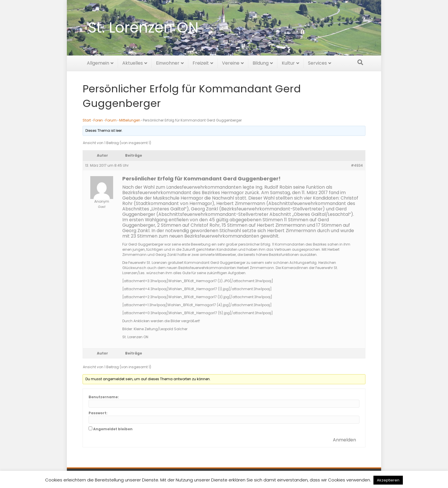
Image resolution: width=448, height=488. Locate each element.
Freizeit (201, 62)
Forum (111, 120)
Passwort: (98, 413)
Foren (98, 120)
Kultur (288, 62)
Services (317, 62)
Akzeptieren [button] (388, 480)
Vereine (231, 62)
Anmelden (344, 440)
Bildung (261, 62)
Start (87, 120)
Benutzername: (104, 397)
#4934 (357, 165)
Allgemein (98, 62)
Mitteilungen (130, 120)
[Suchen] (360, 61)
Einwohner (168, 62)
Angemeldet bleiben (113, 429)
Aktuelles (133, 62)
